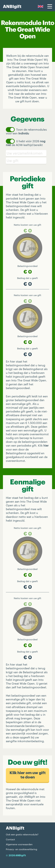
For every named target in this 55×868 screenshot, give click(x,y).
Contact (10, 839)
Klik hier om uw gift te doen (28, 775)
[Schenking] (27, 161)
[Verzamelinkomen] (27, 153)
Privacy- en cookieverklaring (21, 849)
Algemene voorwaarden (19, 844)
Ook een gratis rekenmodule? (22, 834)
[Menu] (50, 6)
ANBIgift (12, 7)
